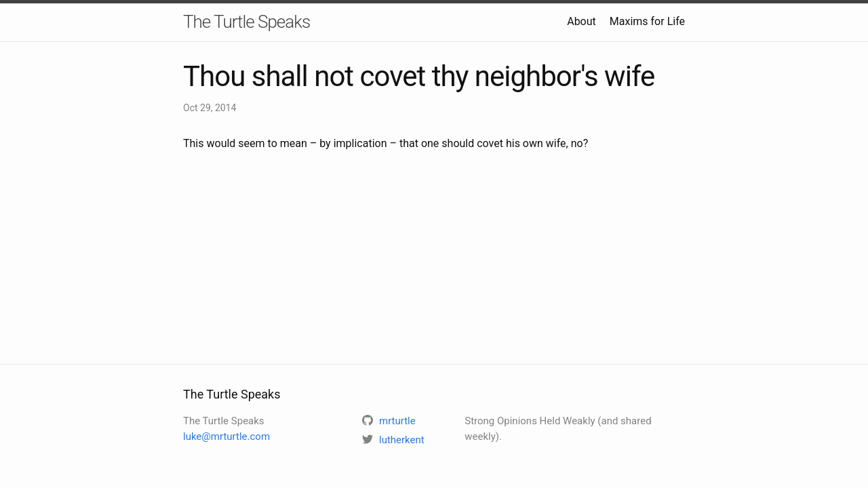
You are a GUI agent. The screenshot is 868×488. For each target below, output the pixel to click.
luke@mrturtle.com (226, 436)
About (581, 21)
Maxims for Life (647, 21)
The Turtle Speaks (246, 22)
